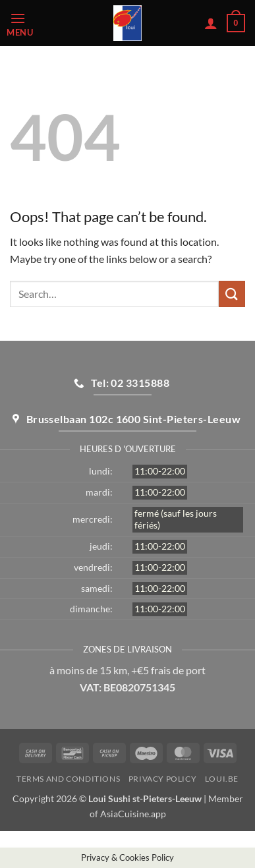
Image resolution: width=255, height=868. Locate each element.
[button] (33, 23)
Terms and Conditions (68, 779)
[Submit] (232, 294)
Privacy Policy (163, 779)
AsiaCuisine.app (133, 814)
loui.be (222, 779)
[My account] (211, 23)
